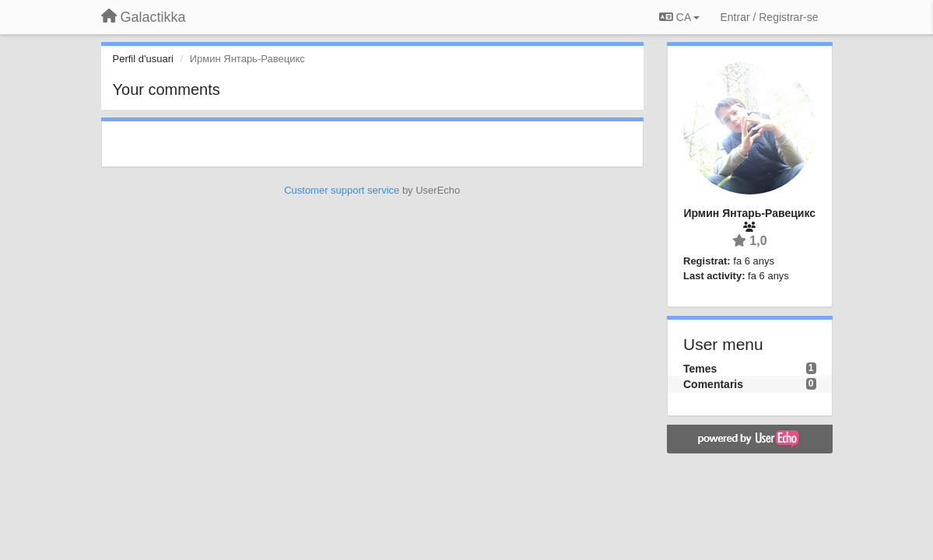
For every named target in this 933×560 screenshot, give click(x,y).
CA (679, 17)
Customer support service (342, 190)
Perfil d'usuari (143, 59)
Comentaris (713, 384)
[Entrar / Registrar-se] (769, 17)
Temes (700, 369)
